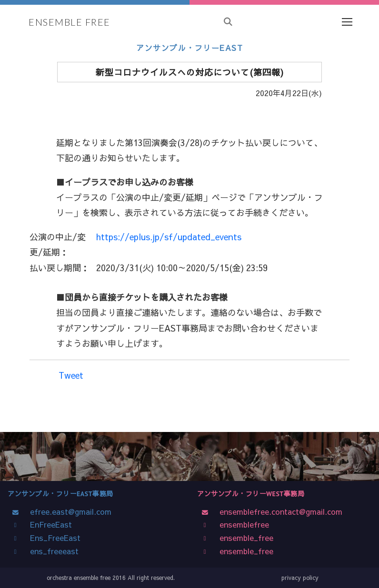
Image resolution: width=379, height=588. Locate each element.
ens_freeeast (52, 551)
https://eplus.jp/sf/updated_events (169, 237)
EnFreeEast (49, 524)
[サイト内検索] (228, 22)
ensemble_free (244, 538)
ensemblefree (242, 524)
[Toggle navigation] (347, 22)
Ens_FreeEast (53, 538)
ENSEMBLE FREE (70, 22)
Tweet (71, 375)
